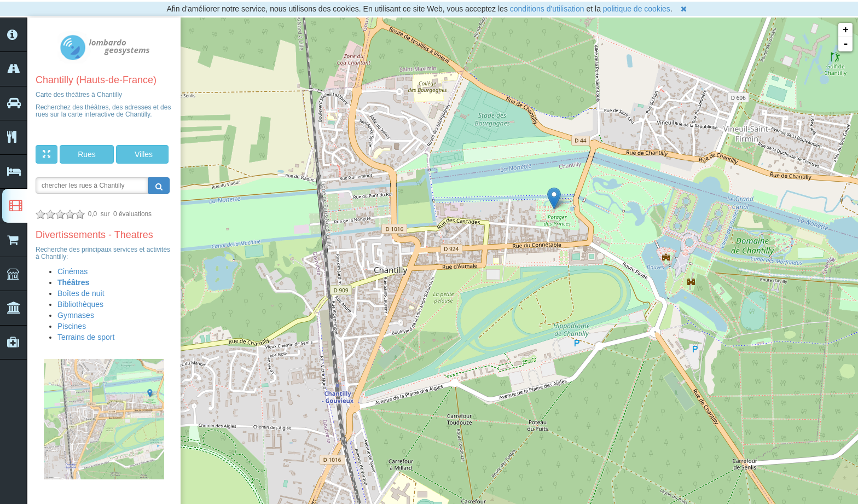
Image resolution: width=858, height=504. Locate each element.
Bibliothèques (80, 304)
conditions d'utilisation (547, 9)
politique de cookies (637, 9)
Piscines (72, 326)
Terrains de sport (86, 337)
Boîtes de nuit (81, 293)
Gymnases (76, 315)
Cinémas (73, 271)
